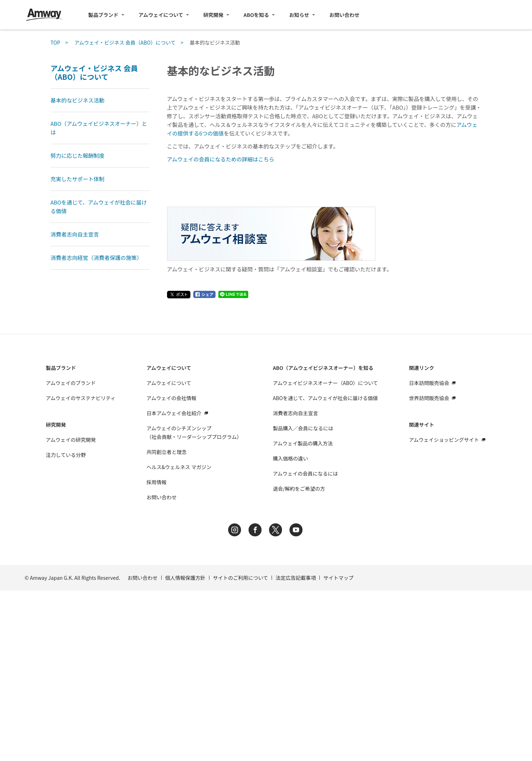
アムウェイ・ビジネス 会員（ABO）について (125, 42)
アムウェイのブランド (71, 553)
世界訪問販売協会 (429, 568)
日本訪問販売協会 (429, 553)
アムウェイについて (161, 15)
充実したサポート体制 (78, 179)
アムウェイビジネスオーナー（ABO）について (325, 553)
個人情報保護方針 (185, 748)
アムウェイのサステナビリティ (81, 568)
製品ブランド (103, 15)
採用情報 (157, 652)
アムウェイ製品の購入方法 (303, 614)
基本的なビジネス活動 (78, 100)
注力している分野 (66, 625)
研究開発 (213, 15)
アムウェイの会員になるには (305, 644)
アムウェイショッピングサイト (444, 610)
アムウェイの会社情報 (172, 568)
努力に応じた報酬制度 (78, 155)
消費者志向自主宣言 (75, 234)
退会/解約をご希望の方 (299, 659)
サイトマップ (338, 748)
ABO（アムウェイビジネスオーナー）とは (99, 128)
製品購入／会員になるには (303, 599)
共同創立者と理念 (167, 622)
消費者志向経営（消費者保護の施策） (96, 258)
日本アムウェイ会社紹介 (174, 583)
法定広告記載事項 (296, 748)
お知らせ (299, 15)
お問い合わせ (344, 15)
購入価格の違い (290, 629)
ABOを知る (256, 15)
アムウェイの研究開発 (71, 610)
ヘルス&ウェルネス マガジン (179, 637)
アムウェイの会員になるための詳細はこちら (221, 159)
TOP (55, 42)
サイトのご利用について (241, 748)
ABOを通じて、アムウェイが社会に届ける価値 (99, 207)
